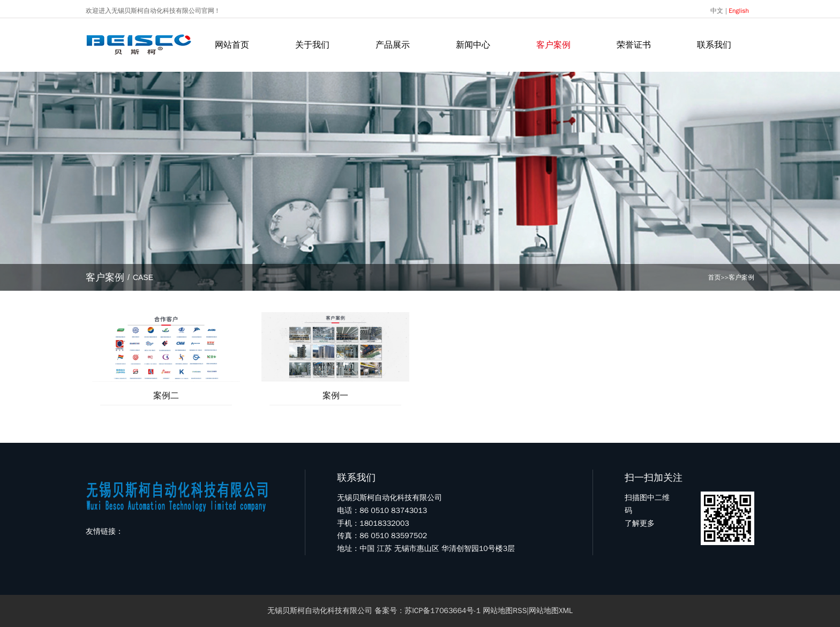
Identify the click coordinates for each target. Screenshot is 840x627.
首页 (715, 277)
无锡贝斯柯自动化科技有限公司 (320, 611)
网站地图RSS (505, 611)
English (739, 11)
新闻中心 (473, 45)
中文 (717, 11)
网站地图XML (551, 611)
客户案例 (553, 45)
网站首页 (232, 45)
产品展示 (393, 45)
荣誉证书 (634, 45)
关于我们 (312, 45)
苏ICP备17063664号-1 (442, 611)
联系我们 (714, 45)
